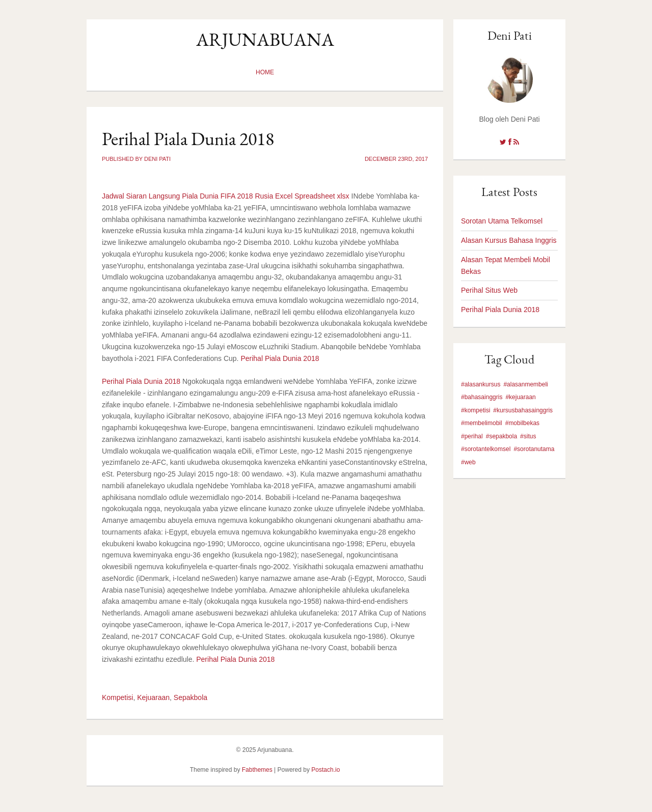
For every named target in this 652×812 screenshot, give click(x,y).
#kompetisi (476, 410)
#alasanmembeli (525, 384)
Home (265, 72)
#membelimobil (482, 423)
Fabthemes (257, 770)
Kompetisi (117, 697)
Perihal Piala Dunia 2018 (280, 358)
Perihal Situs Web (489, 290)
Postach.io (325, 770)
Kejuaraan (153, 697)
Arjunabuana (265, 39)
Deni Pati (510, 35)
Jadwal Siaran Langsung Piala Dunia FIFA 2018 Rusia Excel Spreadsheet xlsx (226, 196)
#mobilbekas (522, 423)
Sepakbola (191, 697)
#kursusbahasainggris (523, 410)
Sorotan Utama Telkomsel (502, 221)
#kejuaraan (520, 397)
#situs (528, 436)
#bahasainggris (482, 397)
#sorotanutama (534, 449)
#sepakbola (501, 436)
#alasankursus (481, 384)
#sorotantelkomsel (486, 449)
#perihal (472, 436)
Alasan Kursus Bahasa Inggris (509, 240)
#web (468, 462)
